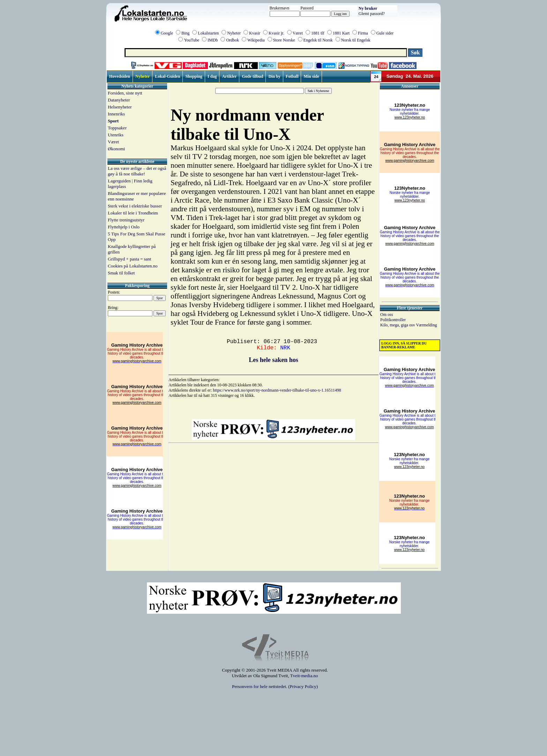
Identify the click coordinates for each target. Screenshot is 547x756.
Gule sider (385, 33)
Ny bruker (368, 8)
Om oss (387, 315)
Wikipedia (256, 40)
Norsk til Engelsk (356, 40)
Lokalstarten (208, 33)
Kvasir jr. (276, 33)
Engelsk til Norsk (318, 40)
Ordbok (233, 40)
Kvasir (255, 33)
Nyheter (234, 33)
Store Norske (284, 40)
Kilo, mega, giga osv (398, 325)
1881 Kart (341, 33)
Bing (185, 33)
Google (167, 33)
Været (298, 33)
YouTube (192, 40)
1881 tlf (318, 33)
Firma (363, 33)
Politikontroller (393, 320)
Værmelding (426, 325)
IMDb (213, 40)
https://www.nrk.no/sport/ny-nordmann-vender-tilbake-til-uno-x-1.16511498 (277, 390)
